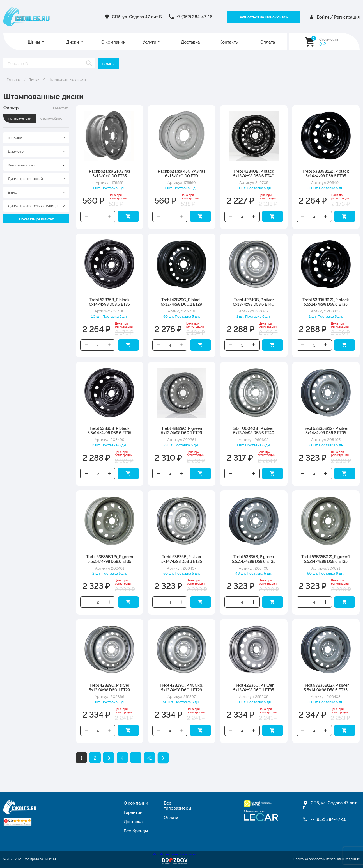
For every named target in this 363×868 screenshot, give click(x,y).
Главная (14, 79)
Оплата (268, 42)
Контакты (229, 42)
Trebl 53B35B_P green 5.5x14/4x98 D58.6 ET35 (254, 559)
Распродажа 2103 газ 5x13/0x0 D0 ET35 (110, 173)
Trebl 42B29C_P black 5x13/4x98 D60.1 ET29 (181, 302)
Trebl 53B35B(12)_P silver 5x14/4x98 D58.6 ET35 (326, 430)
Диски (73, 42)
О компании (113, 42)
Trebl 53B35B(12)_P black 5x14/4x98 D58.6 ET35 (326, 173)
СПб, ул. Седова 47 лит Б (137, 17)
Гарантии (133, 812)
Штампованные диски (67, 79)
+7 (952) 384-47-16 (194, 17)
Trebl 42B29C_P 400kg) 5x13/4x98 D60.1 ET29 (181, 687)
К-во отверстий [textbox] (21, 165)
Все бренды (136, 831)
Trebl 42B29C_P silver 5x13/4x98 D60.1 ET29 (109, 687)
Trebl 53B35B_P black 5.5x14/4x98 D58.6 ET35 (109, 430)
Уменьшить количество (86, 216)
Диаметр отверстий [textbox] (25, 178)
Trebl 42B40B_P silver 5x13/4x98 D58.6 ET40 (254, 302)
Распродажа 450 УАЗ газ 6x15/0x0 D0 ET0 (182, 173)
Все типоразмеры (178, 805)
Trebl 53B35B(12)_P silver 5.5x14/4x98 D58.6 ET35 (326, 687)
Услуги (149, 42)
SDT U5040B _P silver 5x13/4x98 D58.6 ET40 (254, 430)
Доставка (190, 42)
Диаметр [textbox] (16, 151)
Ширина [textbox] (15, 138)
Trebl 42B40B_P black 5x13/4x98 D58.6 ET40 (254, 173)
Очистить (61, 108)
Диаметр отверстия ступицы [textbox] (33, 205)
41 (150, 758)
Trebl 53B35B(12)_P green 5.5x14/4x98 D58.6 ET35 (110, 559)
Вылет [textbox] (13, 192)
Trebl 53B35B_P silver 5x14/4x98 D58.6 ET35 (182, 559)
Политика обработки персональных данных (327, 859)
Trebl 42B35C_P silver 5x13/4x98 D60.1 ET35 (254, 687)
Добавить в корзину (128, 216)
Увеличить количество (109, 216)
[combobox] (36, 138)
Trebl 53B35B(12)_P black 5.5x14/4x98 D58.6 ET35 (326, 302)
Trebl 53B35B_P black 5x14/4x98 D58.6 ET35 (110, 302)
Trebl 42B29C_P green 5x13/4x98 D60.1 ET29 (181, 430)
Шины (34, 42)
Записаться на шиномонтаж (264, 17)
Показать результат (36, 219)
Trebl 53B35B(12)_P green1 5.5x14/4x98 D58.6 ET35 (326, 559)
